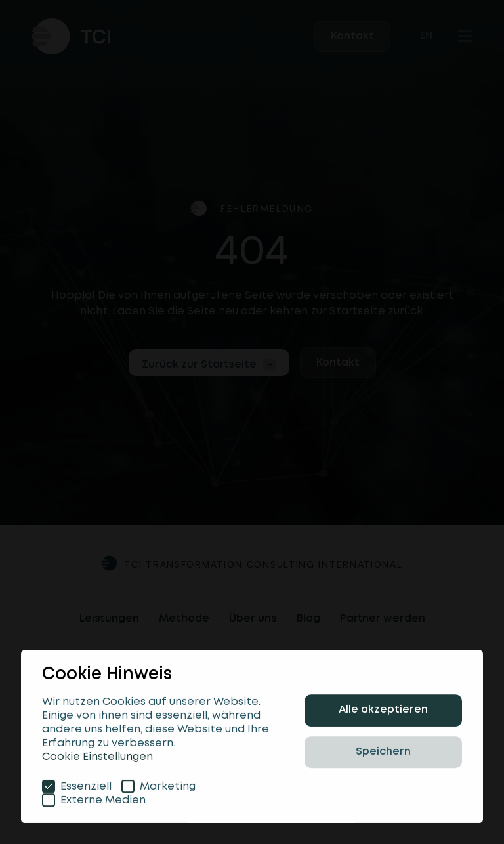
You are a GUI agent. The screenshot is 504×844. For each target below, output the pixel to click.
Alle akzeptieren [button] (383, 714)
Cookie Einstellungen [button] (97, 760)
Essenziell (77, 790)
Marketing (158, 790)
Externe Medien (94, 803)
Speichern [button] (383, 755)
